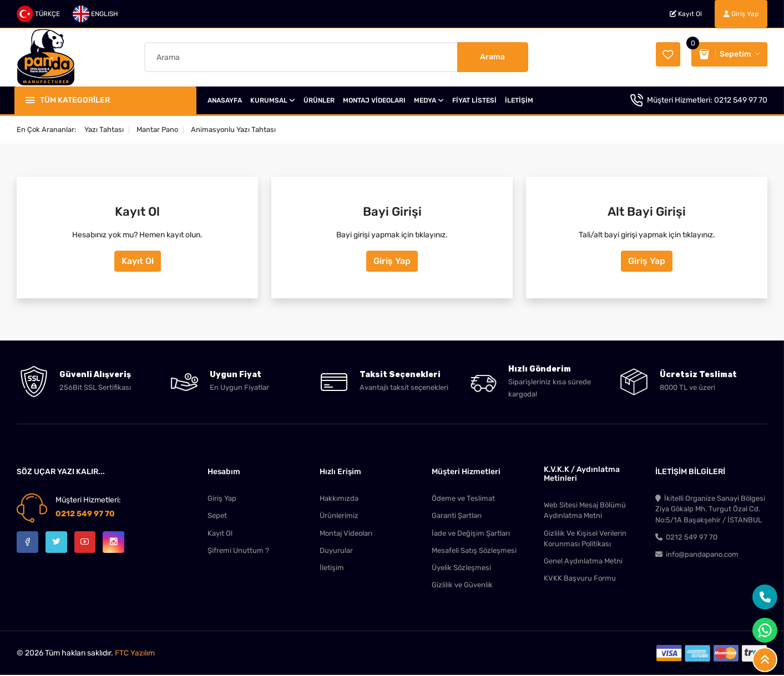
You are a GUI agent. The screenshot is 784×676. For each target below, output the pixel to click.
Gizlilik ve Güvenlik (462, 586)
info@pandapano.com (697, 555)
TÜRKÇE (38, 14)
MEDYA (429, 99)
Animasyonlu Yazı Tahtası (233, 128)
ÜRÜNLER (319, 99)
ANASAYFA (225, 99)
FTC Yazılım (135, 654)
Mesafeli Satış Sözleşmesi (474, 550)
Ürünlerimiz (339, 515)
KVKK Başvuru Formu (580, 579)
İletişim (332, 568)
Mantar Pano (157, 128)
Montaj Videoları (346, 533)
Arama (492, 56)
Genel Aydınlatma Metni (583, 561)
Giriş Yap (741, 14)
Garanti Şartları (457, 515)
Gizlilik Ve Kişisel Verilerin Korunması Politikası (585, 538)
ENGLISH (95, 14)
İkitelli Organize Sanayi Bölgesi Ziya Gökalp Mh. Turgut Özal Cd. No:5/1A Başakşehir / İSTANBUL (710, 508)
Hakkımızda (339, 497)
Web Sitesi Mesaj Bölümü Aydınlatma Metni (585, 509)
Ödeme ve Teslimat (463, 497)
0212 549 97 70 (741, 99)
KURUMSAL (273, 99)
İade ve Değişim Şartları (471, 533)
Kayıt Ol (686, 14)
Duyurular (336, 550)
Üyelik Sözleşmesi (461, 568)
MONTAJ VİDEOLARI (374, 99)
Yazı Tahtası (104, 128)
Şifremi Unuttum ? (238, 550)
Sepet (217, 515)
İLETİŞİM (519, 99)
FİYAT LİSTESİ (474, 99)
